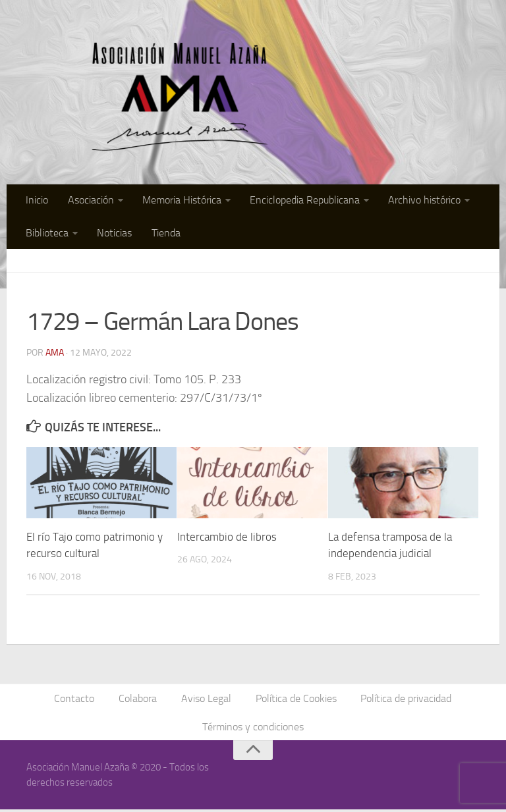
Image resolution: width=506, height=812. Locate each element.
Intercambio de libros (227, 538)
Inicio (37, 201)
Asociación (90, 201)
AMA (55, 354)
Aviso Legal (206, 700)
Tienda (164, 233)
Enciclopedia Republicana (302, 201)
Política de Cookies (295, 700)
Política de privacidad (405, 700)
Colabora (138, 700)
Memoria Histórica (180, 201)
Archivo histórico (421, 201)
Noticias (114, 233)
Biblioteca (47, 233)
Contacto (75, 700)
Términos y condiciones (253, 729)
